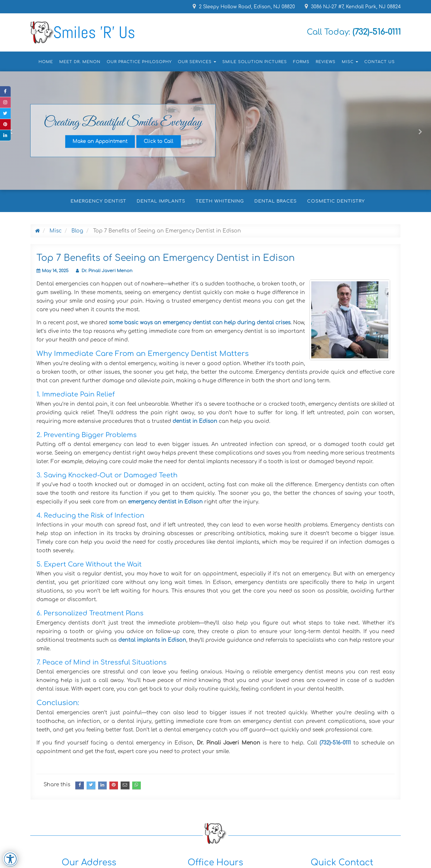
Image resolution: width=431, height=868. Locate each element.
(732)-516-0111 (335, 743)
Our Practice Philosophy (139, 62)
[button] (11, 159)
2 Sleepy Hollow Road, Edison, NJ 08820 (242, 7)
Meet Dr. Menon (80, 62)
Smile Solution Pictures (255, 62)
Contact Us (380, 62)
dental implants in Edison (152, 640)
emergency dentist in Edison (165, 502)
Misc (56, 231)
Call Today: (351, 32)
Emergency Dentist (98, 201)
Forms (301, 62)
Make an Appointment (100, 142)
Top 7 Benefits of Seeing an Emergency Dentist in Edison (166, 258)
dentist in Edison (195, 421)
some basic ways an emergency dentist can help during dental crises (200, 323)
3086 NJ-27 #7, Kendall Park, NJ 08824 (352, 7)
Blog (77, 231)
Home (46, 62)
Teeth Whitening (220, 201)
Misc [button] (350, 62)
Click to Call (159, 142)
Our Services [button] (197, 62)
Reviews (326, 62)
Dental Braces (276, 201)
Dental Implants (161, 201)
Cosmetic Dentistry (336, 201)
